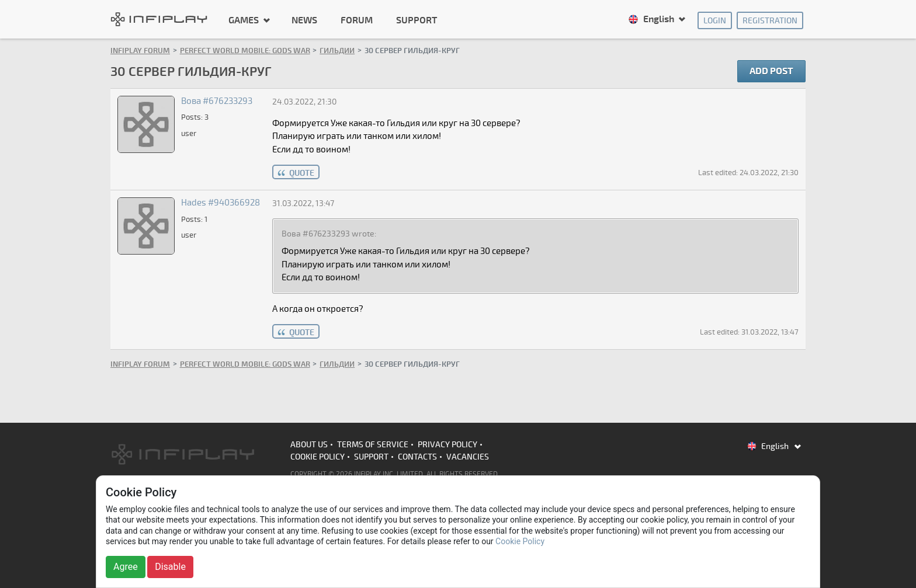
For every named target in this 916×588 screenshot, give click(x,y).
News (304, 20)
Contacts (417, 457)
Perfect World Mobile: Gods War (245, 51)
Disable (170, 567)
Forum (357, 20)
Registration (770, 21)
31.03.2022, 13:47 (303, 203)
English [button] (652, 19)
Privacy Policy (447, 445)
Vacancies (468, 457)
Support (417, 20)
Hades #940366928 (221, 203)
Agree (126, 567)
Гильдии (337, 51)
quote (302, 173)
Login (715, 21)
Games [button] (245, 20)
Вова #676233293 (217, 101)
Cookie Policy (318, 457)
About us (309, 445)
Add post (771, 71)
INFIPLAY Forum (140, 51)
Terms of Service (373, 445)
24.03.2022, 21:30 (304, 102)
